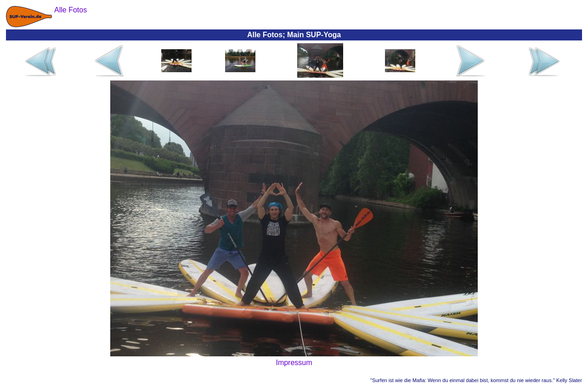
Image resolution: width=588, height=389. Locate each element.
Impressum (294, 363)
